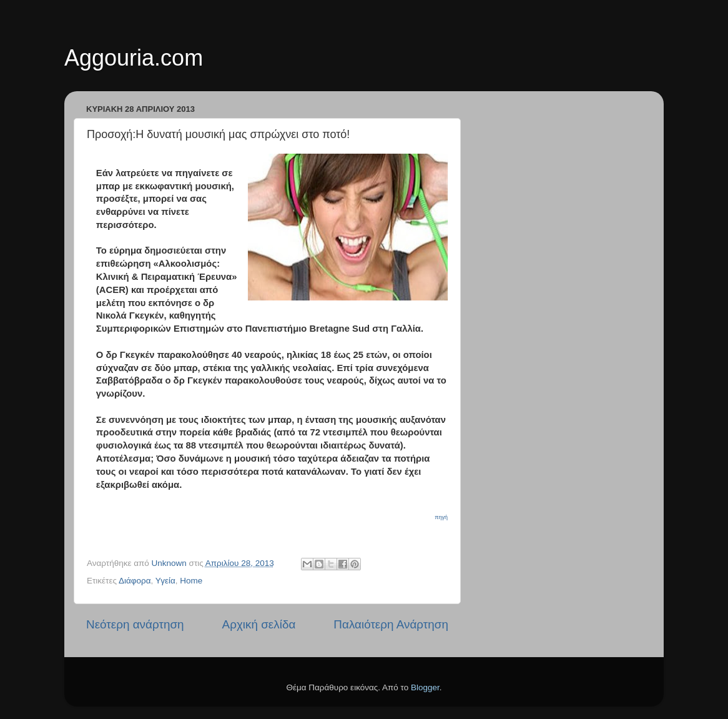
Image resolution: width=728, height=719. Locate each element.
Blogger (425, 687)
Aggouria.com (134, 58)
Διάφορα (135, 581)
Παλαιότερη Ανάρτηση (391, 624)
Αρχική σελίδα (259, 624)
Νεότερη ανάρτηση (135, 624)
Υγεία (165, 581)
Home (191, 581)
